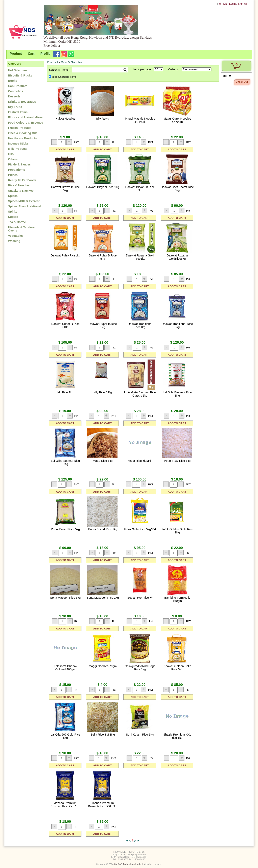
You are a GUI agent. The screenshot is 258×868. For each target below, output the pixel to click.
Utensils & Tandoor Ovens (21, 229)
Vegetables (16, 236)
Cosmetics (16, 91)
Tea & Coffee (17, 222)
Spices (13, 196)
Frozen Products (20, 128)
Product (16, 54)
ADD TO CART (65, 149)
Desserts (14, 96)
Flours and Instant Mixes (25, 117)
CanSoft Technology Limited (129, 864)
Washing (14, 241)
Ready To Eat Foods (22, 180)
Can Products (18, 86)
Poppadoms (17, 170)
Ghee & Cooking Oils (23, 133)
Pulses (13, 175)
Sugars (13, 217)
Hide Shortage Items (64, 77)
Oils (11, 154)
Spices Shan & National (25, 206)
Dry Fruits (15, 107)
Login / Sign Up (238, 4)
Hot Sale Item (17, 70)
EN (225, 4)
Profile (45, 54)
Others (13, 159)
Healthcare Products (22, 138)
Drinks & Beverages (22, 102)
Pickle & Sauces (19, 164)
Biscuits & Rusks (20, 75)
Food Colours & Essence (25, 123)
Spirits (13, 212)
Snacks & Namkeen (22, 191)
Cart (31, 54)
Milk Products (18, 149)
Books (13, 81)
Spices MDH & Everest (24, 201)
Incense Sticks (18, 144)
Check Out (242, 82)
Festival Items (18, 112)
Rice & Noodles (19, 185)
